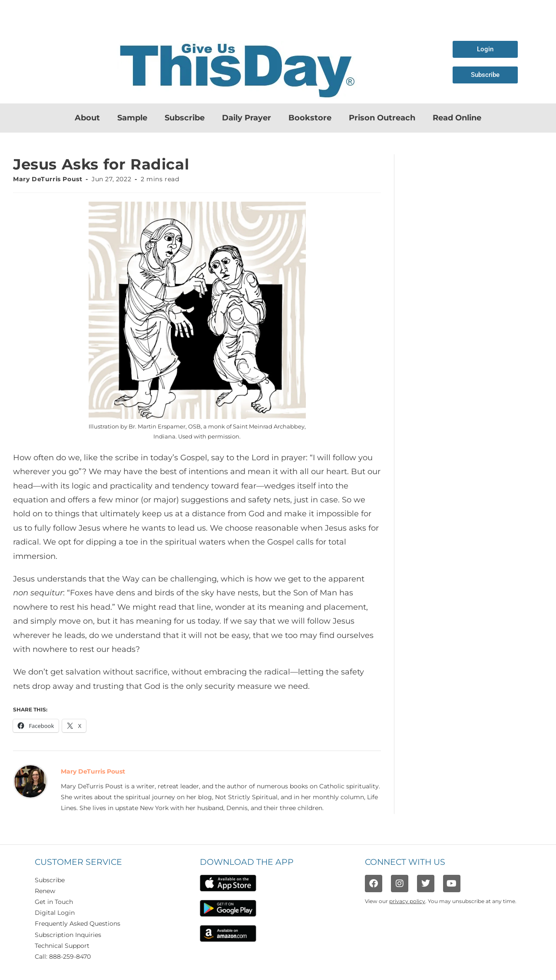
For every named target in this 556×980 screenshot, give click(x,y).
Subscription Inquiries (68, 935)
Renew (45, 891)
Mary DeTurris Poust (48, 179)
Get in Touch (54, 902)
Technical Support (62, 946)
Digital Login (55, 913)
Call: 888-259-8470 (63, 957)
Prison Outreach (382, 118)
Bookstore (310, 118)
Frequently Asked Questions (78, 924)
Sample (132, 118)
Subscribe (185, 118)
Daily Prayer (247, 118)
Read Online (457, 118)
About (87, 118)
